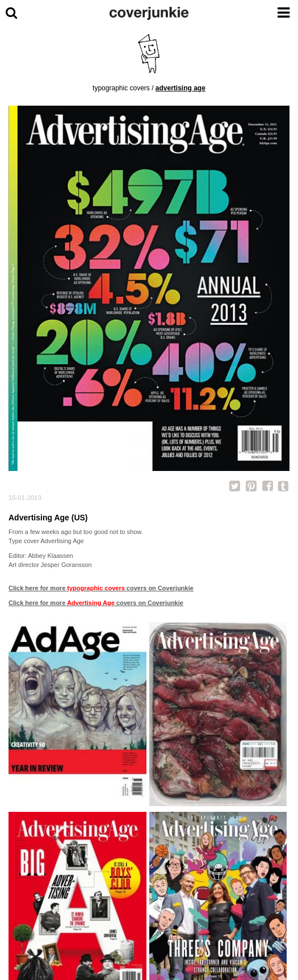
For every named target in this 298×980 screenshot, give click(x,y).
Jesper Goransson (66, 565)
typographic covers (121, 88)
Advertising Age (181, 88)
